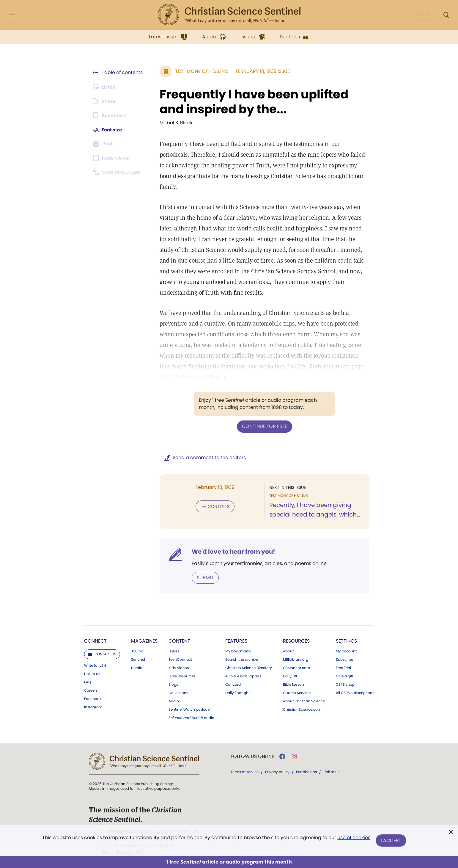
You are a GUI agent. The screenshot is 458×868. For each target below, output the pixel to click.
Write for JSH (95, 665)
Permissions (306, 772)
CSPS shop (345, 684)
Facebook (93, 699)
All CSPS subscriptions (355, 693)
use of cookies (354, 838)
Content (179, 641)
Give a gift (345, 676)
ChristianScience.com (302, 709)
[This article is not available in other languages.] (118, 172)
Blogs (173, 684)
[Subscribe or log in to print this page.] (104, 144)
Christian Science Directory (249, 668)
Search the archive (242, 659)
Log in (422, 15)
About (288, 651)
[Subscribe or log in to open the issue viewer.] (113, 158)
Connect (95, 641)
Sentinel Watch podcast (189, 709)
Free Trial (343, 668)
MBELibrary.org (296, 659)
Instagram (93, 707)
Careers (91, 690)
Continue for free (264, 426)
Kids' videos (179, 668)
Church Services (297, 693)
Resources (296, 641)
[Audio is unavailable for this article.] (105, 87)
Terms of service (245, 772)
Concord (233, 684)
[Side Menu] (12, 15)
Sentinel (138, 659)
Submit (204, 577)
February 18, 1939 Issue (262, 71)
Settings (346, 641)
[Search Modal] (446, 15)
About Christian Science (304, 701)
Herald (137, 668)
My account (346, 651)
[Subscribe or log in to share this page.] (105, 101)
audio (191, 718)
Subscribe (344, 659)
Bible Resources (182, 676)
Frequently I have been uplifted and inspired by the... (253, 102)
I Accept (391, 840)
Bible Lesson (293, 684)
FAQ (88, 682)
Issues (174, 651)
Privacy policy (277, 772)
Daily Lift (290, 676)
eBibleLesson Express (243, 676)
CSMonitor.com (296, 668)
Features (236, 641)
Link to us (92, 674)
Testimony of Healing (200, 71)
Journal (138, 651)
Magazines (144, 641)
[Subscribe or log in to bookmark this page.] (110, 115)
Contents (214, 506)
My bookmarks (238, 651)
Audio (174, 701)
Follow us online (252, 756)
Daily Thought (237, 693)
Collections (178, 693)
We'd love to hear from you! (232, 551)
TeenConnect (180, 659)
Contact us (102, 654)
